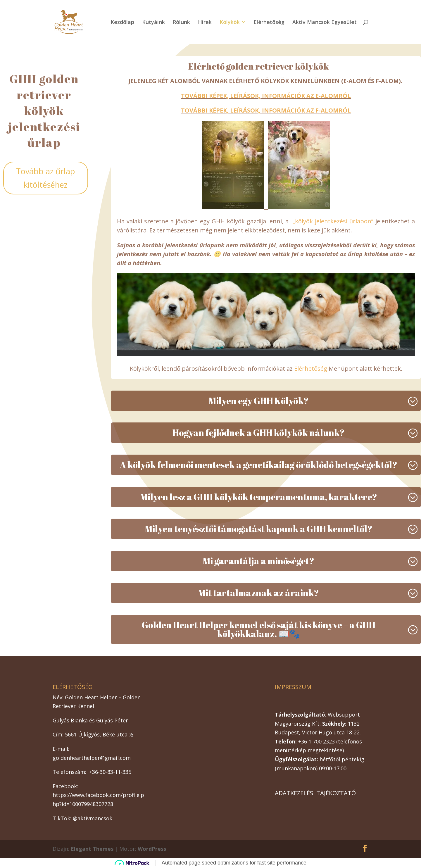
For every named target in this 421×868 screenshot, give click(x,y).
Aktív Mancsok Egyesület (325, 23)
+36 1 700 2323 (316, 741)
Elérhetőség (269, 23)
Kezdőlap (122, 23)
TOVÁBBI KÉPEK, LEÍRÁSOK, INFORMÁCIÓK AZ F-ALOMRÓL (266, 110)
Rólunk (181, 23)
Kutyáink (153, 23)
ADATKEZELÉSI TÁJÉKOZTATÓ (315, 793)
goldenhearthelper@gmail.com (92, 758)
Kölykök (230, 23)
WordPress (152, 849)
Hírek (205, 23)
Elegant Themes (92, 849)
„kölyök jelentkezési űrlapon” (333, 221)
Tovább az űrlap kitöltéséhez (46, 178)
